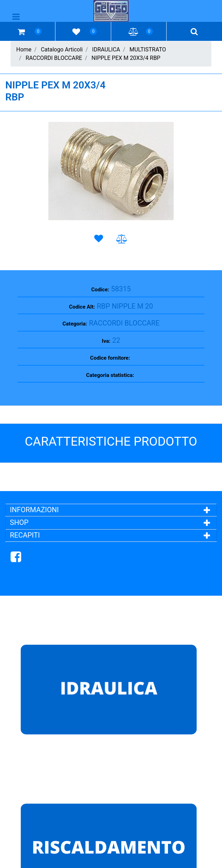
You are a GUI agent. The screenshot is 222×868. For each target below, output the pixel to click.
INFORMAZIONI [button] (35, 510)
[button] (111, 171)
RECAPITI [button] (25, 535)
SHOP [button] (19, 522)
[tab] (111, 510)
